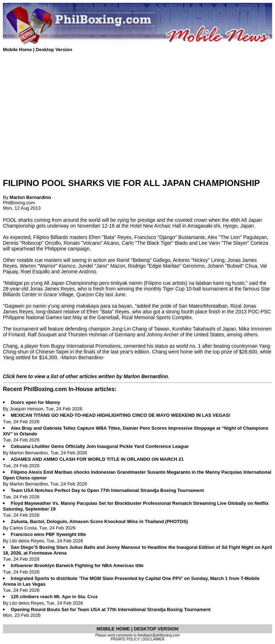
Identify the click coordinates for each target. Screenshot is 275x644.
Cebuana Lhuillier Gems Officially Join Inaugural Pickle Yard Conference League (100, 446)
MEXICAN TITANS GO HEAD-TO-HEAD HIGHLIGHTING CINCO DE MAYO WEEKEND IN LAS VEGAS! (121, 415)
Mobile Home (18, 50)
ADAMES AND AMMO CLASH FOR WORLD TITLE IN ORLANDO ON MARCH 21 (97, 459)
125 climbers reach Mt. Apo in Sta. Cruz (54, 597)
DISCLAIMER (153, 639)
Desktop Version (54, 50)
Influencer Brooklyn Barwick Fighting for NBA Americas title (77, 565)
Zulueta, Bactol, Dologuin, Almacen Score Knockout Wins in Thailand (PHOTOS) (99, 521)
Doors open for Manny (35, 402)
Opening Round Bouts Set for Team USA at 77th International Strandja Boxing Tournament (111, 609)
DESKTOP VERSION (156, 629)
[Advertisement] (137, 122)
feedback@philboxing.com (158, 635)
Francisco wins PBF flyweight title (48, 534)
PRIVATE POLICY (125, 639)
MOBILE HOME (114, 629)
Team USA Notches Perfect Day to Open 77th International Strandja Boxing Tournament (107, 490)
